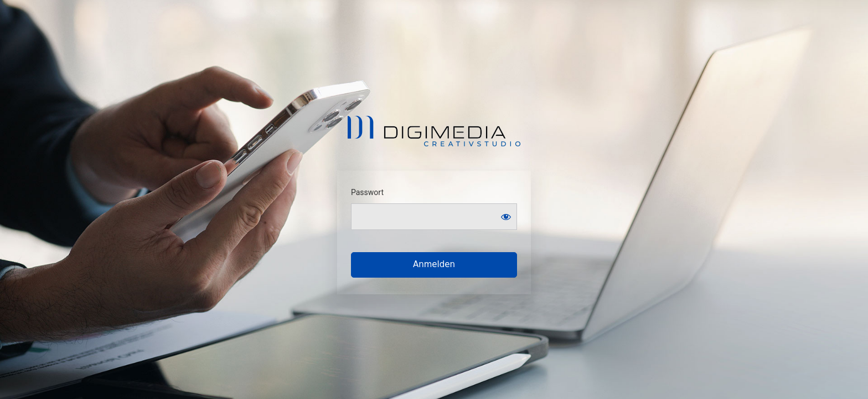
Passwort (367, 192)
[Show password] (506, 217)
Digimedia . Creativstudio (434, 131)
